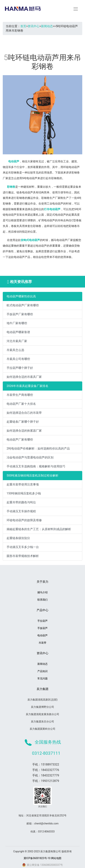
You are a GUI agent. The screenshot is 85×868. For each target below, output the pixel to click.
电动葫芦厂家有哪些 (20, 440)
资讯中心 (34, 26)
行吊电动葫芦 (52, 209)
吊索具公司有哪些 (18, 359)
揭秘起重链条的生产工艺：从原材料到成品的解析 (39, 529)
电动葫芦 (14, 161)
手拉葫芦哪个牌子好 (20, 368)
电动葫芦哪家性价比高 (21, 296)
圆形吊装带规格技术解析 (23, 556)
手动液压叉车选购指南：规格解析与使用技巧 (36, 466)
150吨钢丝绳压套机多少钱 (24, 493)
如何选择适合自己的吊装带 (24, 413)
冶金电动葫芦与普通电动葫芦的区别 (30, 457)
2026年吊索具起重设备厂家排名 (27, 386)
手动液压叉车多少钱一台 (23, 547)
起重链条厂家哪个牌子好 (23, 422)
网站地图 (56, 858)
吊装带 (42, 643)
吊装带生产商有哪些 (20, 395)
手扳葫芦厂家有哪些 (20, 314)
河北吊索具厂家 (17, 341)
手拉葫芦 (42, 621)
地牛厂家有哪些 (17, 323)
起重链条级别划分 (18, 538)
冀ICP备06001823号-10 (37, 858)
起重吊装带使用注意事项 (23, 484)
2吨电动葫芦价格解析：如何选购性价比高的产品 (38, 449)
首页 (23, 26)
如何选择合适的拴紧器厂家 (24, 431)
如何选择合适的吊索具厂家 (24, 377)
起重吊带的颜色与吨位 (21, 502)
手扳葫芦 (42, 628)
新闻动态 (47, 26)
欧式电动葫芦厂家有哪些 (23, 305)
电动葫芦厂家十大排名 (21, 404)
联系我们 (42, 600)
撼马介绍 (42, 592)
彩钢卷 (11, 187)
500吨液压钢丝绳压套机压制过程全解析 (33, 476)
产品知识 (42, 671)
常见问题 (42, 678)
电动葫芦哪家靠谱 (18, 332)
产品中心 (42, 610)
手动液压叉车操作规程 (21, 511)
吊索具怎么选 (15, 350)
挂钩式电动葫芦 (30, 240)
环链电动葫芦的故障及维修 (24, 520)
